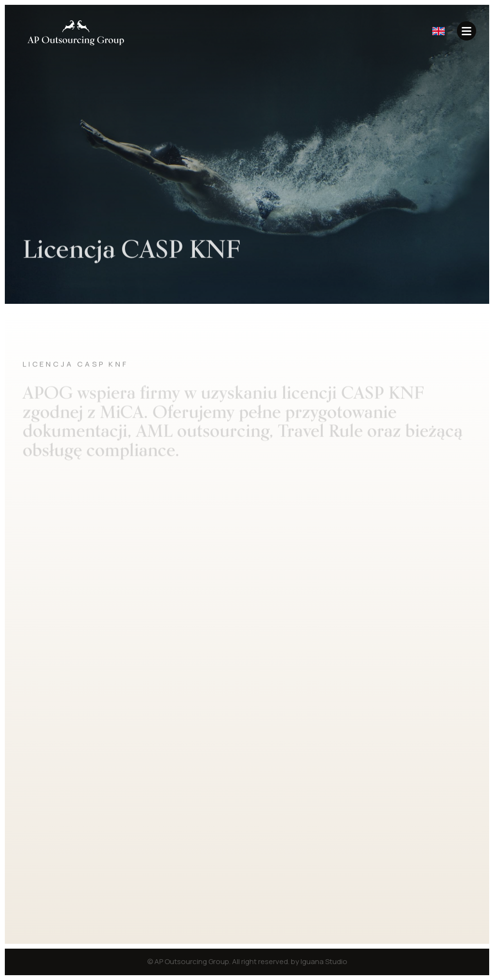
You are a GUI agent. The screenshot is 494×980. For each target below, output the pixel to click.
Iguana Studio (324, 961)
